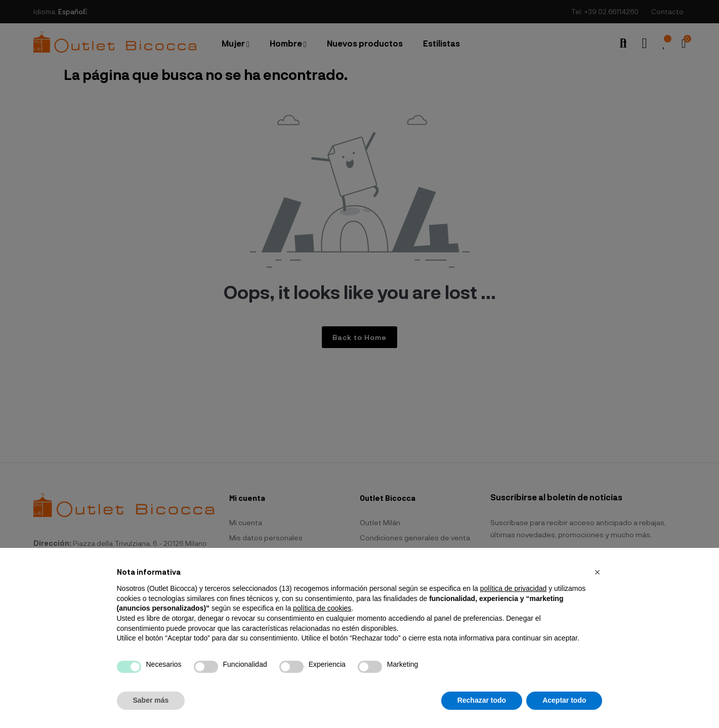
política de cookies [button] (322, 608)
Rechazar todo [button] (482, 700)
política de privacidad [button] (514, 588)
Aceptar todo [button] (564, 700)
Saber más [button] (151, 700)
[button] (598, 572)
